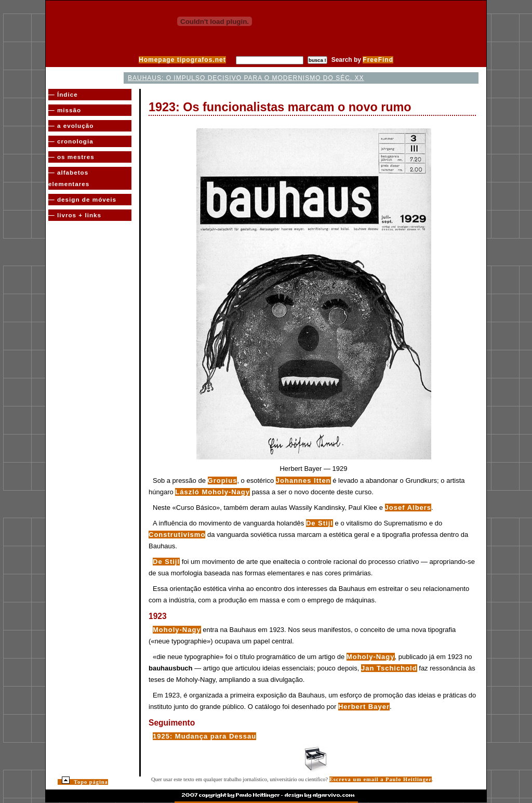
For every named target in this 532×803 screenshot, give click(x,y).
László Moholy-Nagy (212, 492)
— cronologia (71, 141)
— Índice (63, 94)
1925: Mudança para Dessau (204, 736)
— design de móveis (82, 199)
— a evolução (71, 126)
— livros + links (75, 215)
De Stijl (320, 523)
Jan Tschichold (389, 668)
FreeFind (378, 60)
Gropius (223, 481)
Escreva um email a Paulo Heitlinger (381, 779)
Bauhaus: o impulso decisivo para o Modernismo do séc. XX (246, 78)
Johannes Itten (303, 481)
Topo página (85, 782)
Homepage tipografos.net (182, 60)
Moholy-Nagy (177, 630)
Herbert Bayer (364, 707)
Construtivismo (177, 535)
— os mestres (71, 157)
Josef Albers (408, 508)
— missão (65, 110)
